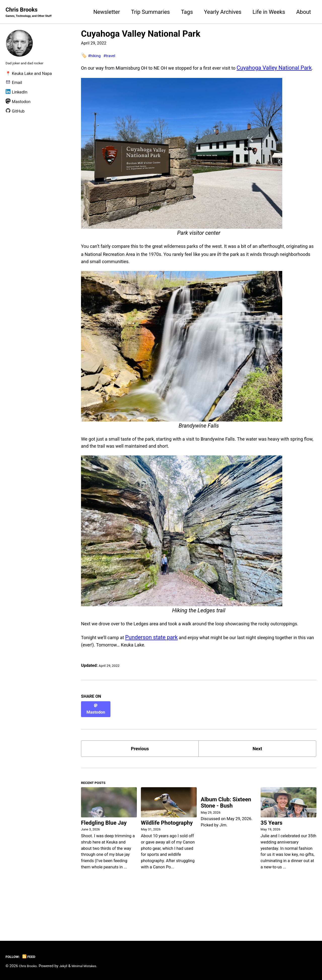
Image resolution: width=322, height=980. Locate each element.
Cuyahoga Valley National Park (141, 35)
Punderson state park (161, 671)
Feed (33, 956)
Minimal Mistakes (92, 966)
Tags (187, 12)
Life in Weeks (269, 12)
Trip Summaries (151, 12)
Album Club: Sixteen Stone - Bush (226, 841)
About (304, 12)
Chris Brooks (33, 13)
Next (257, 781)
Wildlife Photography (167, 860)
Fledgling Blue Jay (104, 860)
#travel (114, 56)
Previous (140, 781)
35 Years (272, 860)
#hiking (96, 56)
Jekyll (68, 966)
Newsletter (107, 12)
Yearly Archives (223, 12)
